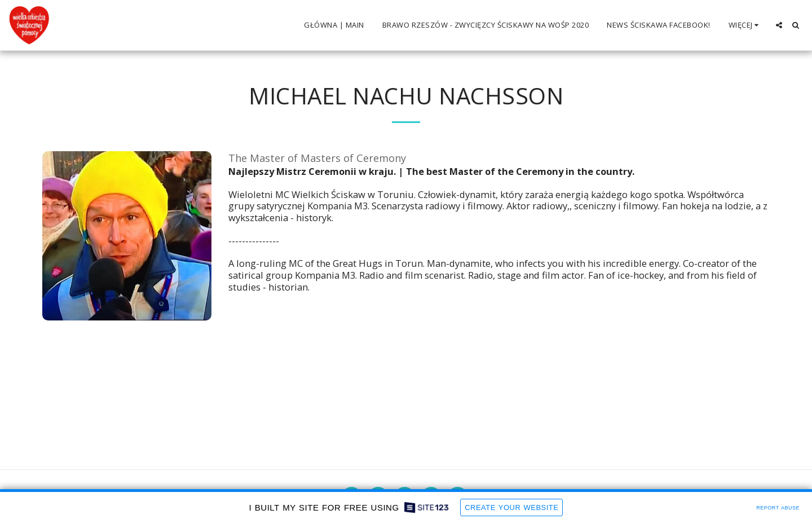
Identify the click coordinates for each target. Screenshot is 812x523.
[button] (779, 25)
